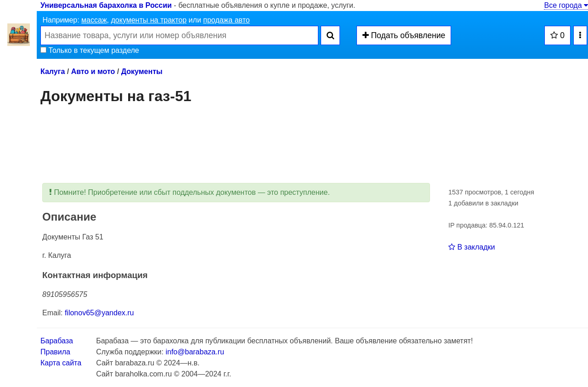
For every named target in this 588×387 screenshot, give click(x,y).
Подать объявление (404, 35)
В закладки (472, 247)
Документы (142, 71)
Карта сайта (61, 363)
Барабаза (57, 341)
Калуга (53, 71)
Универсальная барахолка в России (106, 5)
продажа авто (226, 20)
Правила (55, 352)
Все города (566, 5)
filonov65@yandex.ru (99, 313)
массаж (94, 20)
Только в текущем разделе (90, 50)
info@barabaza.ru (195, 352)
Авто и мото (93, 71)
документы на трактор (149, 20)
